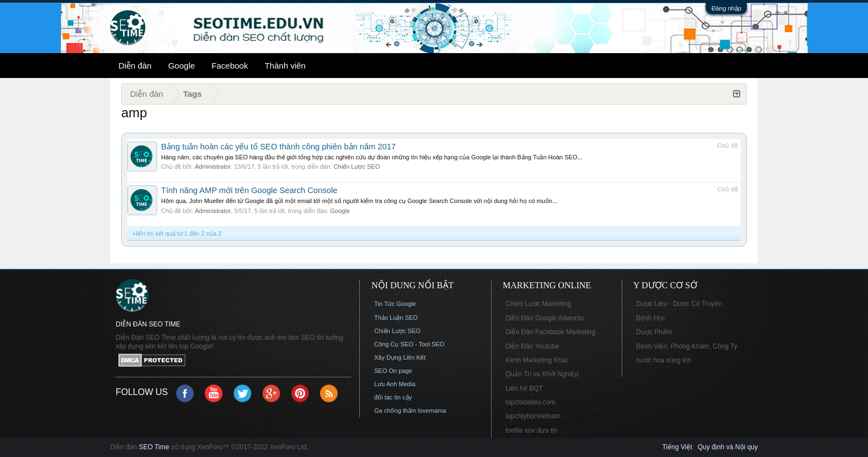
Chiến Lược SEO (357, 167)
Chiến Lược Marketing (538, 304)
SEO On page (393, 371)
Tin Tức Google (395, 304)
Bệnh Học (651, 318)
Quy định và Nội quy (728, 447)
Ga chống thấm (395, 411)
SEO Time (154, 447)
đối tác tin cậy (393, 397)
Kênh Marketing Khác (537, 360)
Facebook (230, 66)
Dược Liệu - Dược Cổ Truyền (679, 304)
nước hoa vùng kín (664, 360)
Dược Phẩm (654, 332)
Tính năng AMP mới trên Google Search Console (249, 190)
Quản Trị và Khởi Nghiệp (542, 374)
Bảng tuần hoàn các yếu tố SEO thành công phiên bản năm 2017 (278, 147)
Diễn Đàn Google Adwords (545, 318)
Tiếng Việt (677, 447)
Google (182, 66)
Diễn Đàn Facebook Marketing (550, 332)
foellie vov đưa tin (531, 430)
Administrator (213, 167)
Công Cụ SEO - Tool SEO (409, 344)
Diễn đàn (135, 66)
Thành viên (285, 66)
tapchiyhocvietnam (533, 416)
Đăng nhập (726, 8)
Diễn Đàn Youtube (532, 346)
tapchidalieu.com (530, 402)
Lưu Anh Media (395, 384)
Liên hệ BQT (524, 388)
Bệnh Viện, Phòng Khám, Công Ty (687, 346)
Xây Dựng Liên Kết (400, 357)
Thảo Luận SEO (396, 318)
